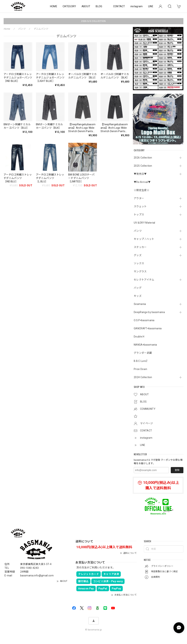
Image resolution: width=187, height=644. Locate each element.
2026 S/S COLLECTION (93, 21)
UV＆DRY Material (144, 223)
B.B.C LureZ (141, 361)
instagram (137, 6)
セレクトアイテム (144, 280)
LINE (151, 6)
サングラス (140, 271)
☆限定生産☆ (142, 190)
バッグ (138, 288)
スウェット (140, 206)
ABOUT (86, 6)
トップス (139, 215)
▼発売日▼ (140, 174)
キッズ (138, 296)
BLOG (99, 6)
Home (7, 29)
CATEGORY (69, 6)
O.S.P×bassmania (144, 320)
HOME (54, 6)
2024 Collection (143, 377)
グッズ (138, 255)
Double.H (139, 337)
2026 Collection (143, 158)
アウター (139, 198)
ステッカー (140, 247)
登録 (177, 470)
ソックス (139, 263)
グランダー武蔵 (143, 353)
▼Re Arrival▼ (142, 182)
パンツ (138, 231)
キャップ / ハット (144, 239)
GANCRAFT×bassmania (148, 328)
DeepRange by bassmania (149, 312)
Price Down (140, 369)
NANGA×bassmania (145, 345)
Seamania (140, 304)
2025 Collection (143, 166)
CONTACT (119, 6)
